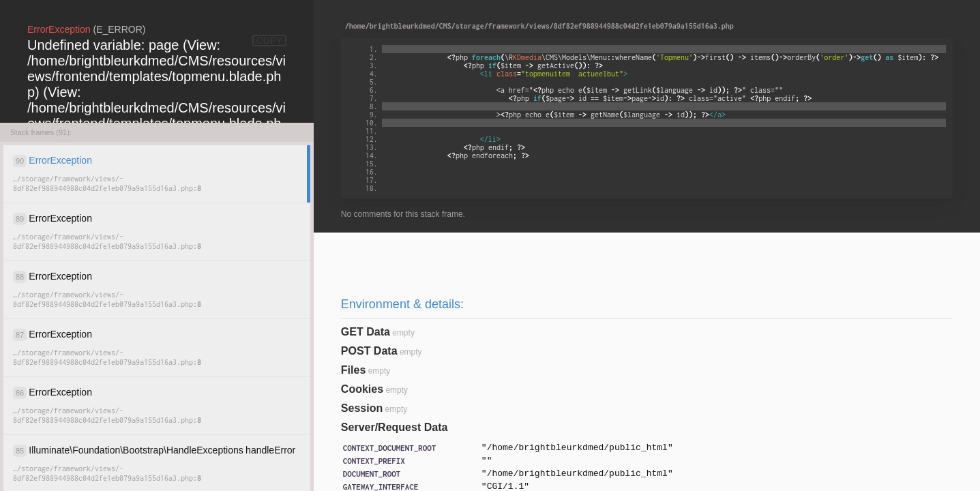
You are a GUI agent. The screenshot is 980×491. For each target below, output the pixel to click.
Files (353, 370)
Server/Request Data (395, 427)
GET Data (366, 332)
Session (362, 408)
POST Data (369, 351)
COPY (269, 41)
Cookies (362, 389)
